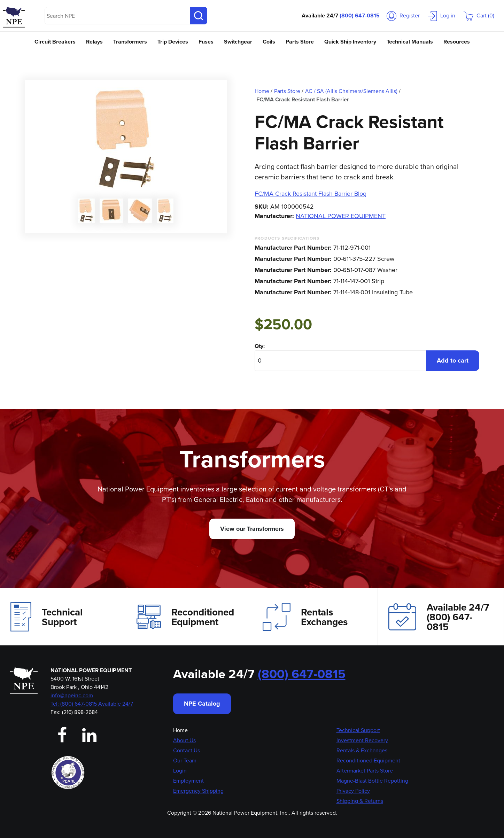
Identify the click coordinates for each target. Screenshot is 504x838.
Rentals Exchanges (305, 617)
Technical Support (46, 617)
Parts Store (300, 42)
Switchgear (238, 42)
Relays (94, 42)
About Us (184, 740)
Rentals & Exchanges (362, 750)
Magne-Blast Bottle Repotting (372, 781)
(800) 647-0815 (360, 15)
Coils (269, 42)
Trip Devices (173, 42)
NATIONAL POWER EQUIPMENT (341, 216)
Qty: (260, 346)
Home (180, 730)
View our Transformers (252, 529)
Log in (442, 15)
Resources (457, 42)
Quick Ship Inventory (350, 42)
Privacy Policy (353, 791)
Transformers (130, 42)
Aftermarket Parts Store (365, 771)
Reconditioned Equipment (185, 617)
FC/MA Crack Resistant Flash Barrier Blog (311, 194)
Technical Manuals (410, 42)
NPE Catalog (202, 704)
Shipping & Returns (360, 801)
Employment (188, 781)
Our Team (185, 761)
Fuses (206, 42)
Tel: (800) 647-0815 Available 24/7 (92, 704)
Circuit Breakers (55, 42)
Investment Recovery (362, 740)
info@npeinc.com (72, 695)
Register (403, 15)
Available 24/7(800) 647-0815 (439, 617)
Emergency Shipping (198, 791)
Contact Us (187, 750)
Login (180, 771)
